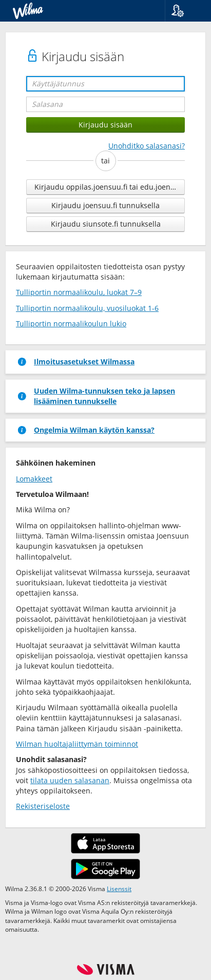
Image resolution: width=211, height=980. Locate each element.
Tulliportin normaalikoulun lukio (71, 323)
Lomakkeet (34, 479)
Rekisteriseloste (43, 806)
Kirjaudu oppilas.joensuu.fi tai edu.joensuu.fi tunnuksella (110, 187)
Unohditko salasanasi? (147, 146)
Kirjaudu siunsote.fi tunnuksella (106, 224)
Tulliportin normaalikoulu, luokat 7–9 (79, 292)
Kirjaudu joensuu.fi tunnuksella (106, 205)
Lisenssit (119, 889)
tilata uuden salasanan (70, 780)
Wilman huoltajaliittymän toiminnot (77, 744)
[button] (184, 11)
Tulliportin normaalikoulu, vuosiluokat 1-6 (87, 308)
